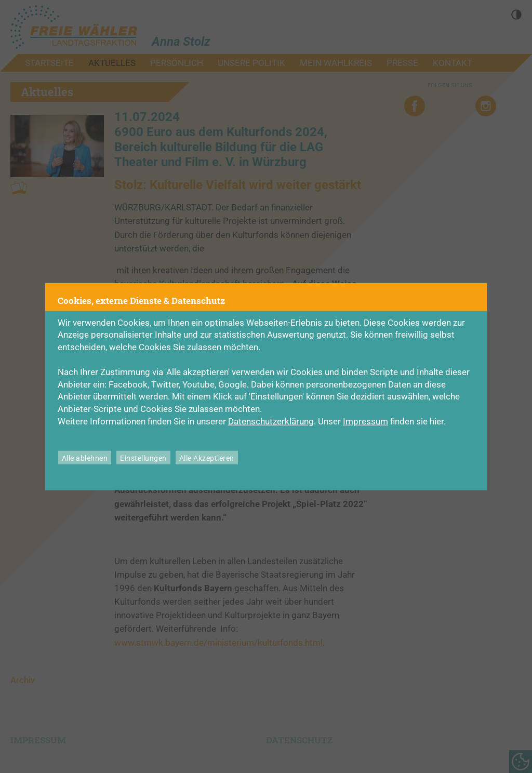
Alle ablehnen (85, 458)
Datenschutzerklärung (271, 421)
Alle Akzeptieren (207, 458)
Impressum (365, 421)
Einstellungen (143, 458)
